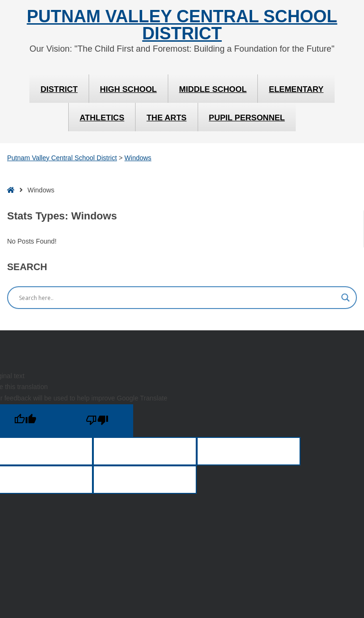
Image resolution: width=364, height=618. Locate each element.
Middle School (213, 89)
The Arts (166, 118)
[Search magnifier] (346, 298)
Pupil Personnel (247, 118)
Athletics (102, 118)
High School (128, 89)
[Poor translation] (97, 421)
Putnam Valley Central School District (182, 25)
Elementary (296, 89)
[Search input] (178, 298)
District (59, 89)
